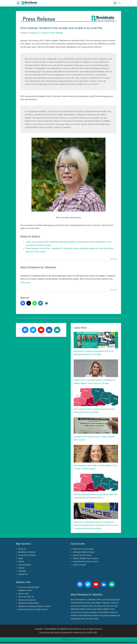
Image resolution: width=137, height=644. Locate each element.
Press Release (56, 33)
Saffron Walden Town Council (85, 558)
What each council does (83, 549)
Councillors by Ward (27, 555)
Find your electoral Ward (29, 587)
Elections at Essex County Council (33, 609)
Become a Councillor (27, 600)
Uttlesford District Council (84, 552)
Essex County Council (82, 555)
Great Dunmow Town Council (85, 561)
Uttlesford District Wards (29, 603)
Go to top (113, 259)
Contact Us (23, 574)
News (21, 558)
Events (21, 561)
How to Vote (23, 594)
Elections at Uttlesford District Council (34, 606)
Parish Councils (79, 565)
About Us (22, 549)
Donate (21, 568)
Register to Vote (25, 590)
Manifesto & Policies (27, 552)
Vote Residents (25, 565)
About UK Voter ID (26, 597)
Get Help (22, 571)
